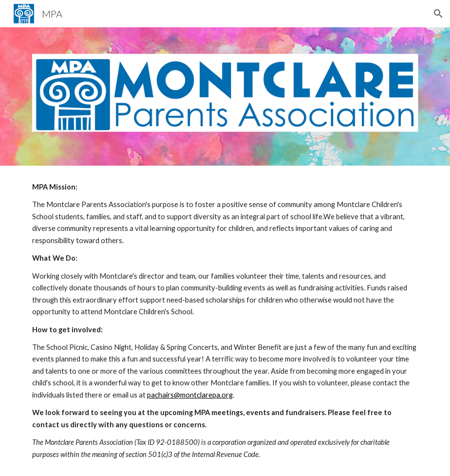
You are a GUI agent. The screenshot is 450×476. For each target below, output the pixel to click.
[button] (438, 14)
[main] (225, 321)
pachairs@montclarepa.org (190, 395)
